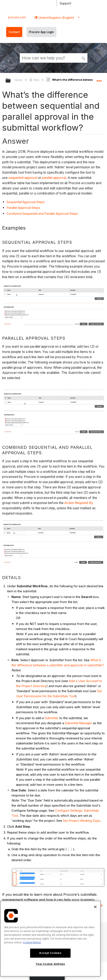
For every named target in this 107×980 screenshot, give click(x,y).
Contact (14, 32)
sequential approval (23, 178)
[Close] (95, 907)
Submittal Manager (78, 723)
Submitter (51, 718)
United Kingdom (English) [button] (56, 18)
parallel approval (54, 178)
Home (19, 80)
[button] (83, 58)
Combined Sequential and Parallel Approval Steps (42, 214)
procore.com (17, 17)
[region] (50, 939)
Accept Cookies (50, 953)
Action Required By (79, 503)
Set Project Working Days (82, 821)
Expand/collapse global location (99, 79)
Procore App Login (41, 32)
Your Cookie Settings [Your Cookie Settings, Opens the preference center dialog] (50, 964)
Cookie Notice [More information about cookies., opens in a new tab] (32, 942)
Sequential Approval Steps (26, 202)
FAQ (35, 80)
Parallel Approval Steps (23, 208)
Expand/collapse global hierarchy (11, 81)
